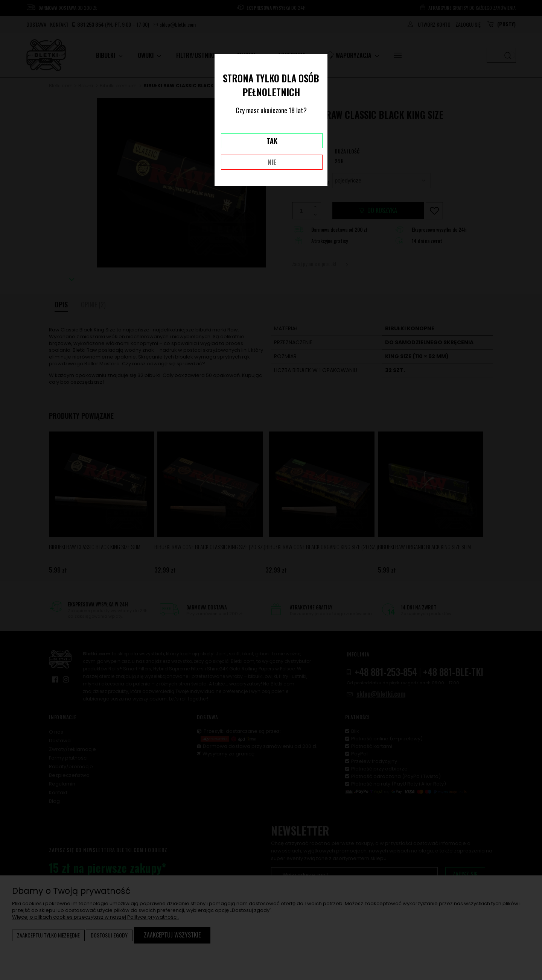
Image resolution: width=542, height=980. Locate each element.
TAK (272, 141)
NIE (272, 162)
